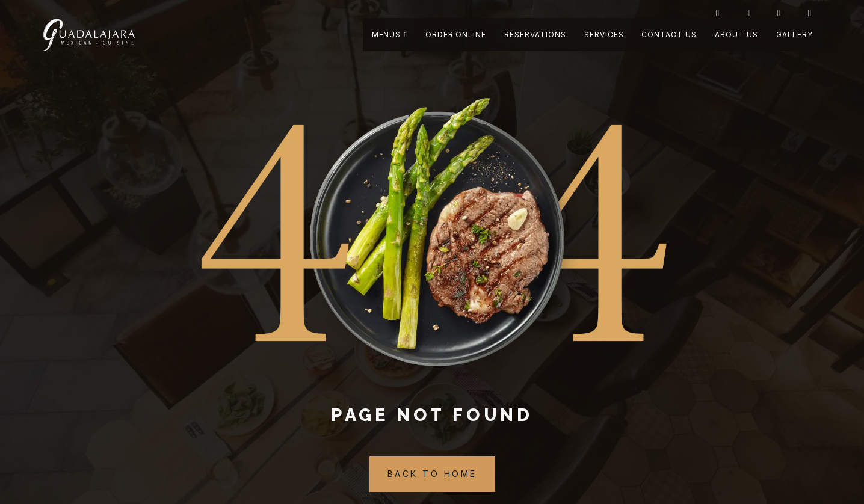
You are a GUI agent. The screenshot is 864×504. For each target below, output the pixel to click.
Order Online (456, 35)
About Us (736, 35)
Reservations (535, 35)
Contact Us (669, 35)
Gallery (795, 35)
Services (604, 35)
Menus (390, 35)
